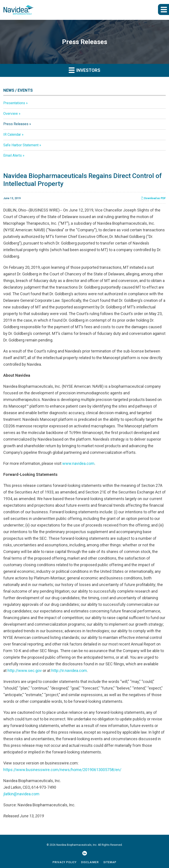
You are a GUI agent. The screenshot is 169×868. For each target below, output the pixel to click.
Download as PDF (153, 198)
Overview (11, 114)
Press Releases (16, 124)
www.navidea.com (78, 463)
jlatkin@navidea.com (21, 794)
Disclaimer (90, 862)
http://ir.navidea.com (69, 670)
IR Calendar (12, 134)
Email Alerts (13, 155)
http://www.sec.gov (25, 670)
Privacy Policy (65, 862)
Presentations (14, 103)
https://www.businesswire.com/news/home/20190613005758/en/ (62, 770)
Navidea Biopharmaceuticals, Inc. (77, 845)
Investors (84, 70)
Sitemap (110, 862)
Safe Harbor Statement (21, 145)
